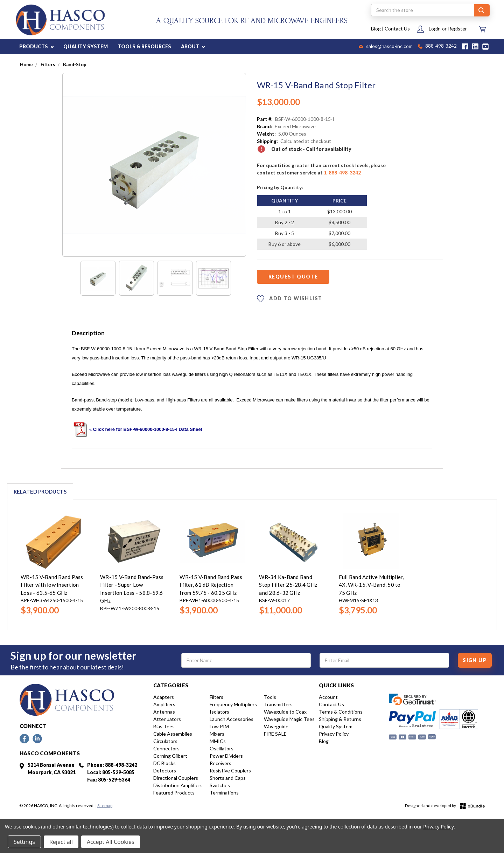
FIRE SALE (275, 734)
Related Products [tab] (40, 491)
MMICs (218, 741)
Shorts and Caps (228, 778)
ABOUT (193, 46)
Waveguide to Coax (285, 712)
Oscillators (222, 748)
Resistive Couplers (230, 771)
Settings (24, 842)
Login (435, 29)
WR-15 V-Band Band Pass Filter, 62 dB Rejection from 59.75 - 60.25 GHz (211, 585)
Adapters (164, 697)
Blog (376, 29)
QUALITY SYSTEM (86, 46)
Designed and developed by (445, 806)
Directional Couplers (176, 778)
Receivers (220, 763)
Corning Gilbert (170, 756)
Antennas (164, 712)
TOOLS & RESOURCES (144, 46)
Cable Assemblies (173, 734)
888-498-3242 (437, 46)
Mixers (217, 734)
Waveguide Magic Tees (289, 719)
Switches (220, 785)
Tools (270, 697)
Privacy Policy (334, 734)
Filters (216, 697)
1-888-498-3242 (342, 173)
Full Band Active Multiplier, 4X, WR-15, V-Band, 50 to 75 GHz (371, 585)
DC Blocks (164, 763)
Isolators (219, 712)
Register (457, 29)
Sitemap (105, 806)
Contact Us (397, 29)
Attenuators (167, 719)
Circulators (165, 741)
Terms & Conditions (341, 712)
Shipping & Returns (340, 719)
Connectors (166, 748)
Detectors (165, 771)
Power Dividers (226, 756)
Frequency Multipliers (233, 704)
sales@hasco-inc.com (386, 47)
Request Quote (293, 277)
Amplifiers (164, 704)
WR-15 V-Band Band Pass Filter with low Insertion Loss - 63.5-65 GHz (52, 585)
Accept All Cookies (111, 842)
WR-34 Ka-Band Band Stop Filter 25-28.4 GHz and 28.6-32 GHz (288, 585)
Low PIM (219, 726)
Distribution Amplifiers (178, 785)
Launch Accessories (232, 719)
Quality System (336, 726)
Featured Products (174, 793)
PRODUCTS (36, 46)
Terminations (224, 793)
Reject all (61, 842)
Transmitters (278, 704)
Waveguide (276, 726)
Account (328, 697)
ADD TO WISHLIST (289, 299)
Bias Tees (164, 726)
